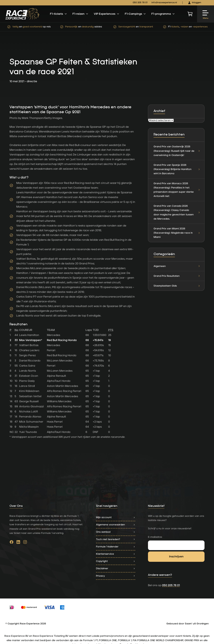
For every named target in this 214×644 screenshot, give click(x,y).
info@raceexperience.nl (164, 3)
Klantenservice (116, 554)
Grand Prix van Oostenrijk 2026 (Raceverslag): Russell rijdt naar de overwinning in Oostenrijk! (177, 151)
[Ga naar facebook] (12, 543)
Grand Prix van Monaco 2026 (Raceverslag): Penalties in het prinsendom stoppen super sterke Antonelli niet (177, 190)
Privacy (116, 576)
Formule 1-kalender (116, 547)
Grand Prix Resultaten (177, 276)
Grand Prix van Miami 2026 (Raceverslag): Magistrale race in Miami (177, 233)
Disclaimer (116, 568)
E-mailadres (155, 537)
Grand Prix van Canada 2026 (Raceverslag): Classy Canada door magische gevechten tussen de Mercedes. (177, 212)
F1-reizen (81, 14)
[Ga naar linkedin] (18, 543)
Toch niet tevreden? (116, 539)
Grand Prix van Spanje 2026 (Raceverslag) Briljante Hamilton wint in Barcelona (177, 169)
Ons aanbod (116, 532)
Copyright (116, 561)
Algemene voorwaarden (116, 525)
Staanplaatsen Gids (177, 286)
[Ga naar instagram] (25, 543)
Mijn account (116, 517)
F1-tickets (58, 14)
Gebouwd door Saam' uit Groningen (188, 624)
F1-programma (163, 14)
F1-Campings (135, 14)
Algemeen (177, 266)
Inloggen (195, 3)
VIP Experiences (107, 14)
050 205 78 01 (140, 3)
